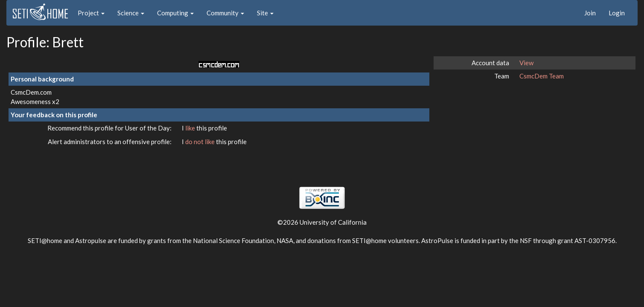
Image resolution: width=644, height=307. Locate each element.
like (191, 128)
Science (131, 13)
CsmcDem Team (542, 76)
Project (91, 13)
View (526, 63)
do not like (201, 142)
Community (225, 13)
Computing (175, 13)
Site (265, 13)
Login (617, 13)
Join (590, 13)
